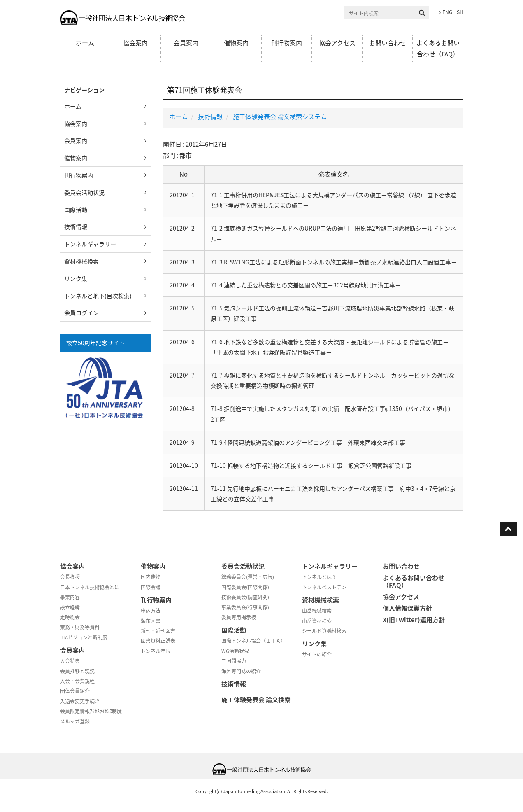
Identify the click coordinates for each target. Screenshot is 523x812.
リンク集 (76, 278)
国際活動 (76, 210)
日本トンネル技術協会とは (90, 587)
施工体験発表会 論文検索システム (280, 117)
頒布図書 (151, 621)
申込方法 (151, 611)
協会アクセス (337, 43)
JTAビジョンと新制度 (84, 637)
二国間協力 (234, 661)
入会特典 (70, 661)
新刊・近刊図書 (158, 631)
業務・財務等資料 (80, 627)
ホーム (85, 43)
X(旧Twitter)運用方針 (414, 620)
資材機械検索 (81, 261)
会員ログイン (81, 313)
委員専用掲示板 (239, 617)
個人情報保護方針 (407, 608)
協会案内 (135, 43)
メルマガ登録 (75, 721)
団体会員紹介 (75, 691)
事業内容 (70, 597)
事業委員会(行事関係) (245, 607)
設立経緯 (70, 607)
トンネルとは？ (319, 577)
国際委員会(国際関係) (245, 587)
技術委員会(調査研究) (245, 597)
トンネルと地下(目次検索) (98, 296)
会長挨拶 (70, 577)
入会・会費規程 (77, 681)
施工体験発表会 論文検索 (256, 700)
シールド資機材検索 (324, 631)
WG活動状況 (235, 651)
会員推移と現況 (77, 671)
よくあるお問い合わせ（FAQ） (438, 48)
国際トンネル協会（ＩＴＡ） (253, 641)
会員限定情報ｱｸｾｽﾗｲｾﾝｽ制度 (91, 711)
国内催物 (151, 577)
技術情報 (210, 117)
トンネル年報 (156, 651)
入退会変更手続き (80, 701)
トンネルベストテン (324, 587)
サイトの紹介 (317, 654)
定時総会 (70, 617)
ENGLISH (451, 12)
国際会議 (151, 587)
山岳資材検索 (317, 621)
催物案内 (236, 43)
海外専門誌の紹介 (241, 671)
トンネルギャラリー (90, 244)
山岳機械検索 (317, 611)
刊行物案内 (287, 43)
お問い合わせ (388, 43)
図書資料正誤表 (158, 641)
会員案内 (186, 43)
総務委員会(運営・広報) (248, 577)
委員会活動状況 (84, 192)
